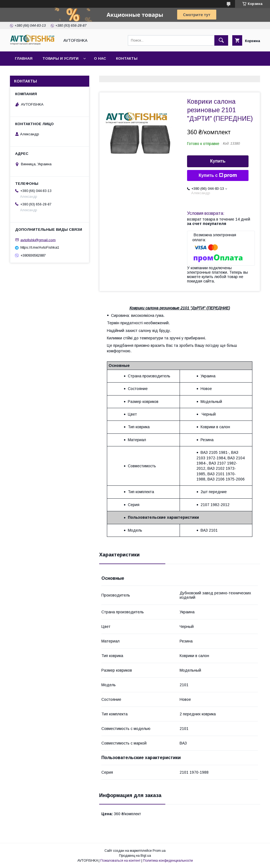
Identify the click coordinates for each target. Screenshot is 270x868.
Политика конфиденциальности (168, 861)
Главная (24, 58)
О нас (100, 58)
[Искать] (221, 40)
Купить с (218, 175)
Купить (218, 161)
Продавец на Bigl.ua (135, 856)
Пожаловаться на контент (120, 861)
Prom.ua (159, 851)
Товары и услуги (60, 58)
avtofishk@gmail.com (38, 240)
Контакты (127, 58)
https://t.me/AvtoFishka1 (40, 247)
